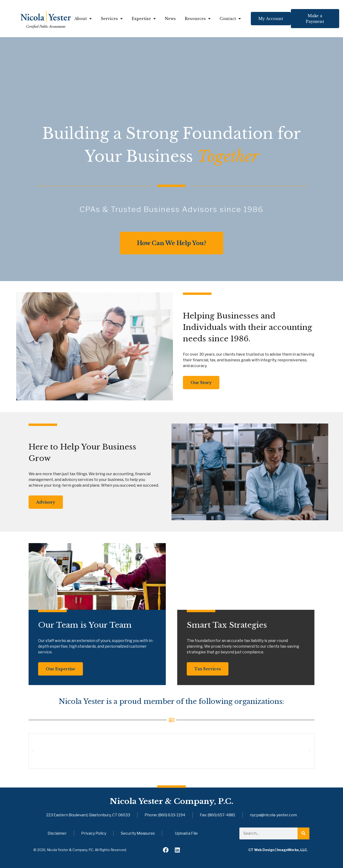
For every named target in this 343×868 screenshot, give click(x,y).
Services (112, 19)
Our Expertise (61, 669)
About (83, 19)
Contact (230, 19)
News (170, 19)
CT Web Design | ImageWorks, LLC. (278, 850)
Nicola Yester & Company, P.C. (172, 801)
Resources (198, 19)
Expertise (144, 19)
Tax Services (208, 669)
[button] (33, 751)
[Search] (303, 833)
